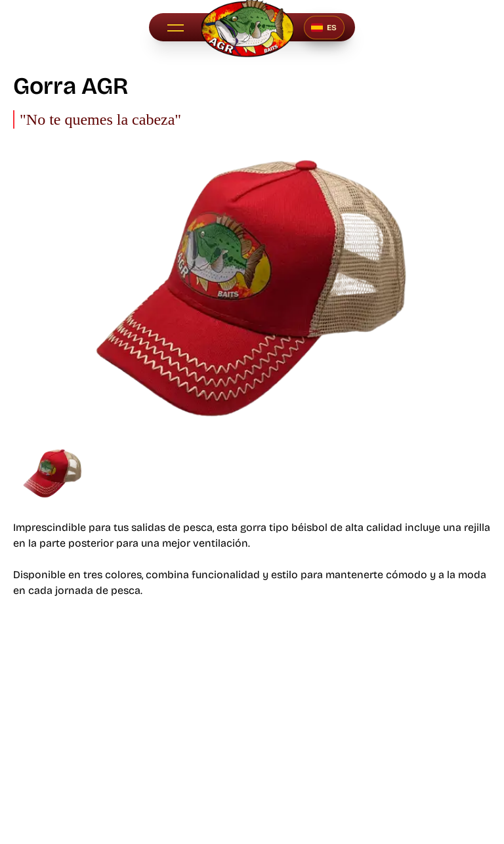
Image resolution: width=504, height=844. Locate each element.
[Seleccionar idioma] (324, 28)
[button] (175, 28)
